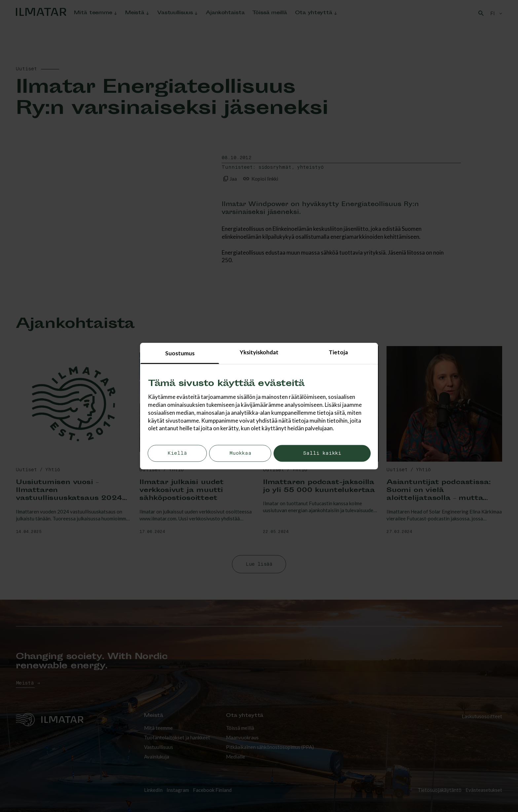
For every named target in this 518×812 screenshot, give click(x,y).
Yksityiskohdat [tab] (259, 352)
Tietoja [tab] (338, 352)
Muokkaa (240, 454)
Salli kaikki (322, 454)
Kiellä (177, 454)
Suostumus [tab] (180, 353)
